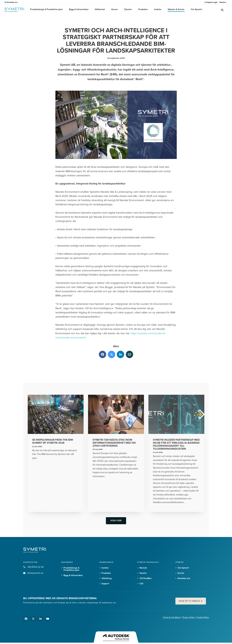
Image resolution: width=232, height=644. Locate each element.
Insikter (157, 10)
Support (105, 584)
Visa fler (116, 521)
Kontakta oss (184, 579)
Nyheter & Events (175, 10)
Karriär (181, 573)
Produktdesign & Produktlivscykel (48, 10)
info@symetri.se (35, 573)
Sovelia (143, 573)
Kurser (115, 10)
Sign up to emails (190, 601)
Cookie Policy (203, 618)
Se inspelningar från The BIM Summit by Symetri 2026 (53, 441)
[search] (222, 10)
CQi (141, 584)
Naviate (143, 568)
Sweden (223, 2)
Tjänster (128, 10)
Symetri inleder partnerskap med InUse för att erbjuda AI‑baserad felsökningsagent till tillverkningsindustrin (174, 444)
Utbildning (107, 579)
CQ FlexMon (146, 579)
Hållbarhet (100, 10)
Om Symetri (195, 10)
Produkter (142, 10)
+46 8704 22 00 (35, 567)
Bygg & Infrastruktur (80, 10)
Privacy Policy (189, 618)
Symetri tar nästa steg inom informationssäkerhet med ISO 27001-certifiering (115, 443)
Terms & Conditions (172, 618)
